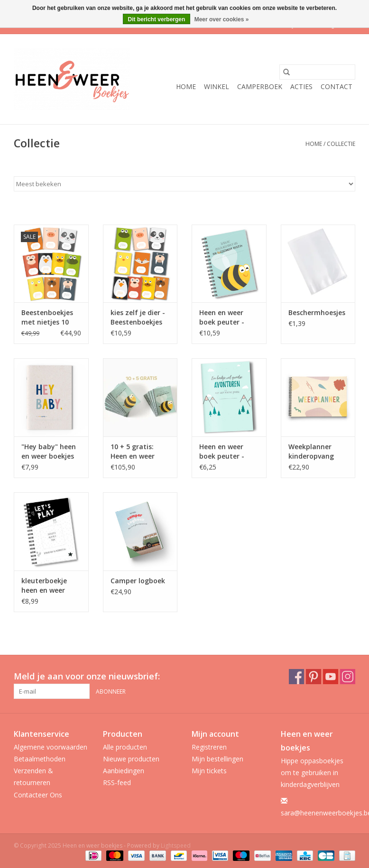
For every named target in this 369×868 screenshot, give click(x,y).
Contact (337, 86)
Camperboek (260, 86)
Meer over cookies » (222, 19)
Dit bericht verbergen (157, 19)
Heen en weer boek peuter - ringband (222, 317)
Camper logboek (138, 581)
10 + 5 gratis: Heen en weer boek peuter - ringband (133, 452)
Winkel (217, 86)
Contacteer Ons (38, 795)
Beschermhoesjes (317, 312)
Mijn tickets (209, 771)
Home (186, 86)
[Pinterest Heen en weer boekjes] (314, 677)
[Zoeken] (317, 72)
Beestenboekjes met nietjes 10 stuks (47, 317)
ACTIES (301, 86)
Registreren (209, 747)
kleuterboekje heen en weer (44, 585)
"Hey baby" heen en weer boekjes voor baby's (49, 452)
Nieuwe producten (131, 759)
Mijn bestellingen (217, 759)
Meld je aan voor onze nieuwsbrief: (87, 676)
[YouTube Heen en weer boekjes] (331, 677)
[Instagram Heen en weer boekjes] (348, 677)
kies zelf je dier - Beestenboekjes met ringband (138, 317)
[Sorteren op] (184, 184)
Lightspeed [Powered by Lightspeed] (176, 845)
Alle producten (125, 747)
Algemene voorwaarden (51, 747)
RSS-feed (117, 782)
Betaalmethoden (40, 759)
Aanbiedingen (124, 771)
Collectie (341, 144)
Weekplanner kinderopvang (311, 451)
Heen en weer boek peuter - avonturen (222, 452)
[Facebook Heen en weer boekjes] (296, 677)
